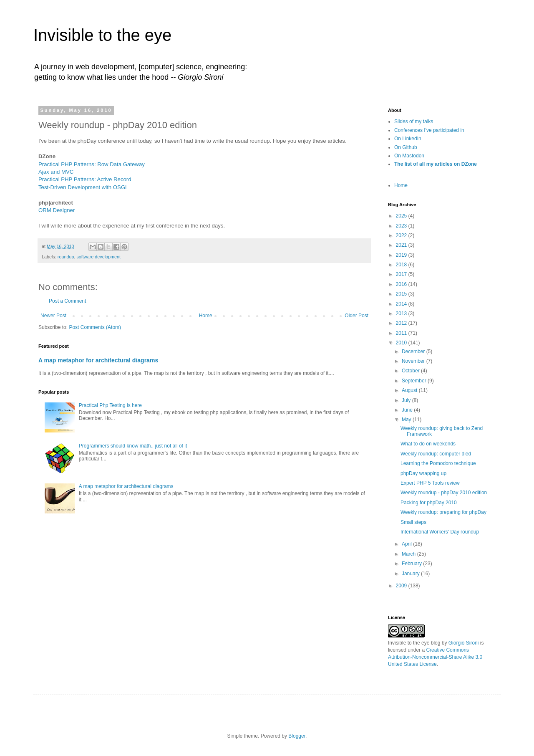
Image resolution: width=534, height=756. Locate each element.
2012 (402, 323)
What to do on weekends (428, 444)
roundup (66, 257)
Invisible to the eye (102, 35)
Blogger (297, 736)
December (414, 351)
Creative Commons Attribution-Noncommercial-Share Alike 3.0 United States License (435, 657)
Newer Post (53, 316)
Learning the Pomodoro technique (438, 463)
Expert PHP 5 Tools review (430, 483)
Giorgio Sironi (464, 643)
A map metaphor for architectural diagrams (98, 360)
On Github (406, 147)
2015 (402, 294)
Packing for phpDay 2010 (429, 503)
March (409, 554)
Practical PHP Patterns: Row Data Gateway (92, 164)
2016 (402, 284)
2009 (402, 586)
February (412, 564)
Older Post (356, 316)
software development (98, 257)
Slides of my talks (414, 121)
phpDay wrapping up (423, 473)
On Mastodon (409, 156)
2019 (402, 255)
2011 (402, 333)
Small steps (413, 522)
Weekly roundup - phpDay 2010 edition (444, 493)
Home (206, 316)
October (411, 371)
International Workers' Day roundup (440, 532)
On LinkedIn (408, 139)
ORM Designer (57, 210)
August (410, 390)
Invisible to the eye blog (414, 643)
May (407, 420)
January (411, 574)
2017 (402, 274)
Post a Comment (67, 301)
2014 (402, 304)
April (407, 544)
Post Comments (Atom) (95, 327)
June (408, 410)
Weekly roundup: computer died (436, 454)
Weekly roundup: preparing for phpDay (443, 512)
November (414, 361)
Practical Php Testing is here (110, 405)
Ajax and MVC (56, 172)
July (407, 400)
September (415, 381)
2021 (402, 245)
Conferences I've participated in (429, 130)
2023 (402, 226)
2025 (402, 216)
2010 (402, 343)
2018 (402, 265)
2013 (402, 314)
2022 (402, 235)
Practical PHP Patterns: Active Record (85, 179)
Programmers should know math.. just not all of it (133, 446)
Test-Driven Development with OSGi (82, 187)
